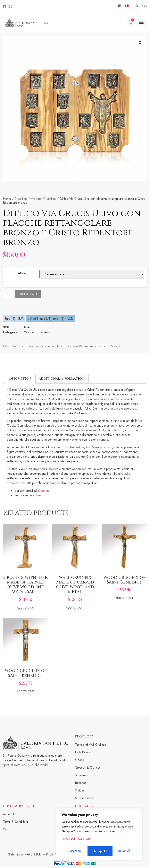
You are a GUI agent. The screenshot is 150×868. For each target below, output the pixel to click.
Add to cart (29, 294)
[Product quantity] (9, 294)
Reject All (99, 851)
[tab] (20, 379)
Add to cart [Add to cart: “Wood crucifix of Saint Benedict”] (124, 599)
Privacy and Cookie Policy (76, 841)
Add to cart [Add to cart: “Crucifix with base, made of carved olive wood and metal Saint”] (26, 608)
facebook (35, 496)
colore (21, 273)
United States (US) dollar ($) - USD (50, 319)
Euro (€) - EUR (14, 319)
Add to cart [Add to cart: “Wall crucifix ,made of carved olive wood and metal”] (75, 608)
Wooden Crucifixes (44, 199)
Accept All (125, 851)
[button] (141, 22)
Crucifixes (21, 199)
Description (20, 379)
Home (7, 199)
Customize (74, 851)
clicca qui (44, 491)
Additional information (62, 379)
